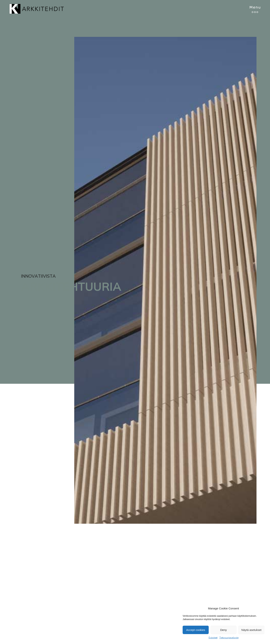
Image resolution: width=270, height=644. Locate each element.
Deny (223, 630)
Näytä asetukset (251, 630)
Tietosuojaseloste (229, 638)
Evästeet (213, 638)
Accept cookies (196, 630)
